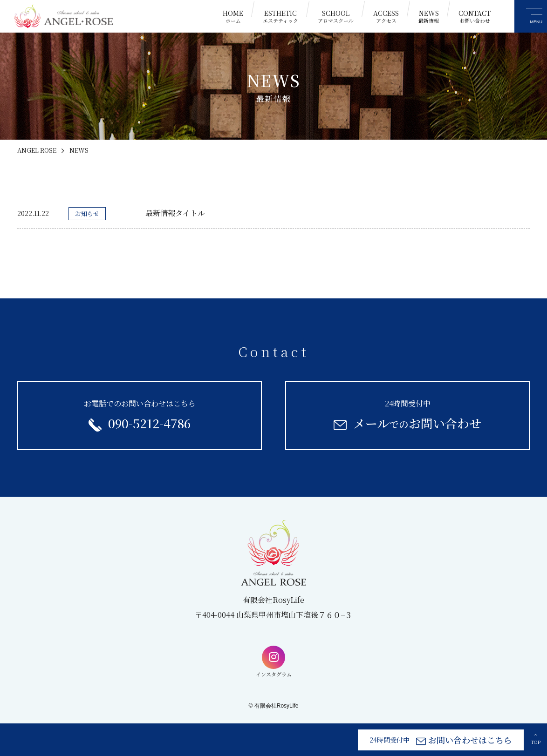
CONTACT (475, 16)
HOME (233, 16)
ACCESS (386, 16)
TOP (536, 739)
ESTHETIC (280, 16)
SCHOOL (336, 16)
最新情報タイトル (175, 213)
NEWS (429, 16)
